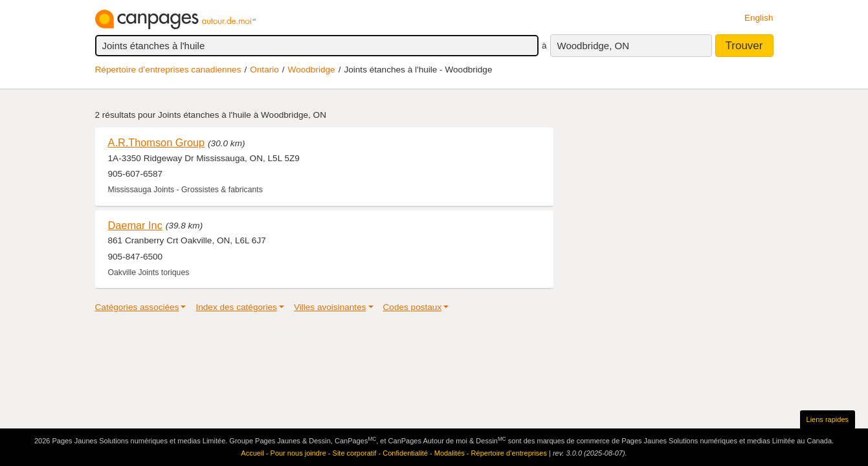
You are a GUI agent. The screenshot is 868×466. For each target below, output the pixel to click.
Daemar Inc (135, 225)
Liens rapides (828, 419)
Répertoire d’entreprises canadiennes (168, 70)
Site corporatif (355, 453)
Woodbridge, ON (593, 46)
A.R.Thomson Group (157, 142)
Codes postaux (413, 307)
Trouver (744, 46)
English (759, 18)
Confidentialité (405, 453)
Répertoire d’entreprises (509, 453)
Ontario (264, 70)
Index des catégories (236, 307)
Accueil (252, 453)
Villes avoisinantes (330, 307)
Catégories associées (137, 307)
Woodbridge (312, 70)
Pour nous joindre (298, 453)
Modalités (450, 453)
